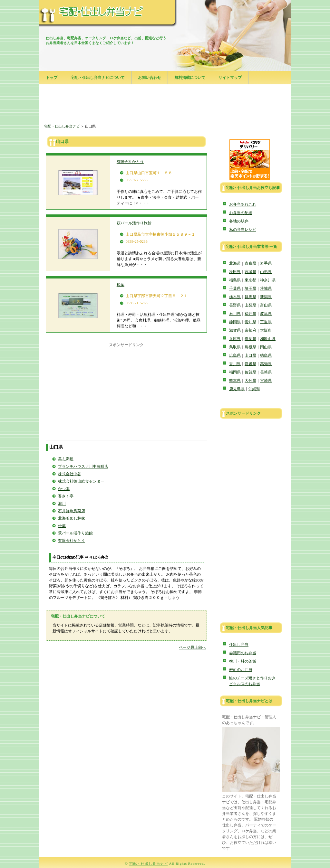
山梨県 (250, 305)
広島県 (235, 355)
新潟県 (266, 297)
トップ (52, 78)
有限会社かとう (130, 162)
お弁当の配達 (241, 213)
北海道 (235, 263)
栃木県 (235, 297)
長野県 (235, 305)
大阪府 (266, 330)
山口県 (250, 355)
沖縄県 (254, 389)
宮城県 (250, 272)
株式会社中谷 (70, 474)
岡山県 (266, 347)
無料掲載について (190, 78)
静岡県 (235, 322)
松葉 (121, 285)
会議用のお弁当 (243, 653)
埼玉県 (250, 288)
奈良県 (250, 339)
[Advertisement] (165, 105)
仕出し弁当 (239, 645)
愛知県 (250, 322)
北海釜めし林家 (72, 518)
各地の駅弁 (239, 221)
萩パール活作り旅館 (134, 223)
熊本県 (235, 381)
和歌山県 (268, 339)
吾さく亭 (66, 496)
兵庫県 (235, 339)
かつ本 (64, 489)
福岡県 (235, 372)
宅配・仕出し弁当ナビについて (98, 78)
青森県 (250, 263)
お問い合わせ (150, 78)
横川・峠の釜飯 (243, 661)
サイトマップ (230, 78)
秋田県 (235, 272)
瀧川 (62, 504)
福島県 (235, 280)
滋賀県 (235, 330)
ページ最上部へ (192, 647)
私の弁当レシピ (243, 230)
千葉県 (235, 288)
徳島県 (266, 355)
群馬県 (250, 297)
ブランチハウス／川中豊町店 (83, 467)
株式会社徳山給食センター (81, 481)
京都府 (250, 330)
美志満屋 (66, 459)
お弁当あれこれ (243, 204)
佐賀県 (250, 372)
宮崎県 (266, 381)
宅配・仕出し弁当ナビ (62, 126)
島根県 (250, 347)
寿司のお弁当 (241, 670)
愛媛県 (250, 364)
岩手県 (266, 263)
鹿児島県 (237, 389)
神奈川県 (268, 280)
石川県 (235, 314)
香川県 (235, 364)
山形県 (266, 272)
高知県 (266, 364)
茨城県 (266, 288)
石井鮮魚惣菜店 (72, 511)
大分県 (250, 381)
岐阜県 (266, 314)
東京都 (250, 280)
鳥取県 (235, 347)
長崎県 (266, 372)
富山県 (266, 305)
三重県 (266, 322)
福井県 (250, 314)
